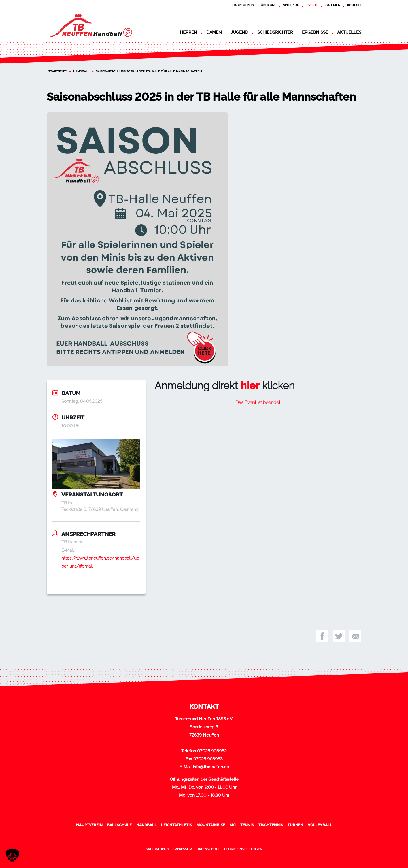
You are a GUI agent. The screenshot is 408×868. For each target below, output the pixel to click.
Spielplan (291, 5)
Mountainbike (211, 825)
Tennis (247, 825)
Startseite (57, 71)
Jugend (240, 32)
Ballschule (119, 825)
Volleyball (320, 825)
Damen (214, 32)
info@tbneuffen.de (211, 767)
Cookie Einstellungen (243, 849)
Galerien (333, 5)
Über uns (268, 5)
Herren (189, 32)
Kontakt (354, 5)
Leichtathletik (177, 825)
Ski (233, 825)
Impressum (183, 849)
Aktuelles (349, 32)
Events (312, 5)
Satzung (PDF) (157, 849)
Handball (81, 71)
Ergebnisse (315, 32)
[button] (12, 856)
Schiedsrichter (275, 32)
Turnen (295, 825)
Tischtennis (271, 825)
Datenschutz (208, 849)
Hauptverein (243, 5)
